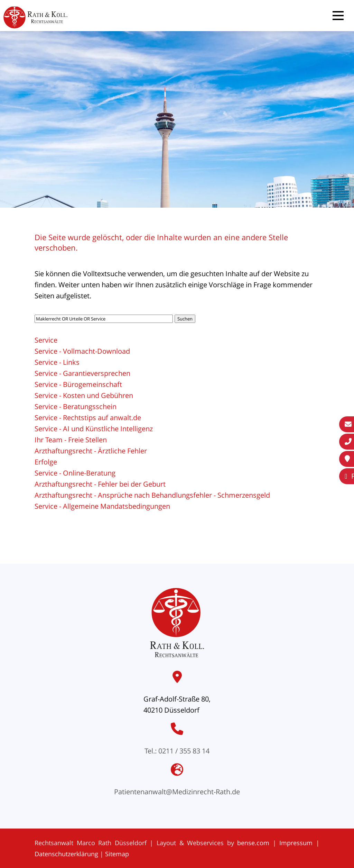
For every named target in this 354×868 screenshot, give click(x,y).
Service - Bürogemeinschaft (78, 384)
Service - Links (57, 362)
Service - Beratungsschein (76, 406)
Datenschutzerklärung (66, 854)
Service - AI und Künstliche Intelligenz (94, 429)
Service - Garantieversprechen (82, 373)
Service (46, 340)
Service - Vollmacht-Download (82, 351)
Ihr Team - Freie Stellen (71, 440)
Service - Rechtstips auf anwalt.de (88, 418)
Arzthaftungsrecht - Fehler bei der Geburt (100, 484)
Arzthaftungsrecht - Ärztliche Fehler (91, 451)
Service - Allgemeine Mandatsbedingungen (102, 506)
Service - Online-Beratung (75, 473)
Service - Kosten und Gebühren (84, 395)
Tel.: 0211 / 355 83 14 (177, 751)
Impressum (296, 843)
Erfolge (46, 462)
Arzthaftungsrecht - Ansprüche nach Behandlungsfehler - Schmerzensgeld (152, 495)
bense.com (253, 843)
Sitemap (117, 854)
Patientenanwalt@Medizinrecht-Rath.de (177, 792)
